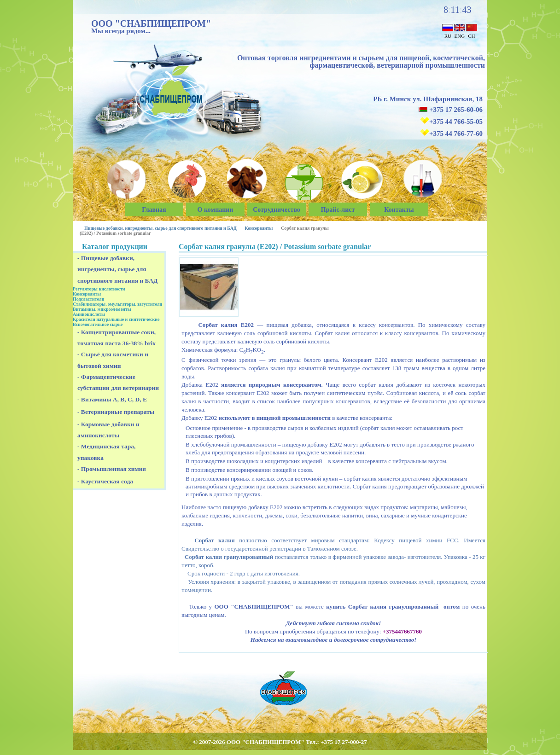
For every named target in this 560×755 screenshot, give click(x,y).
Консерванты (259, 228)
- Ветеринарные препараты (116, 412)
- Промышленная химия (112, 469)
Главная (154, 210)
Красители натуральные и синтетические (116, 319)
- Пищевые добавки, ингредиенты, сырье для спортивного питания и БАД (117, 269)
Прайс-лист (338, 210)
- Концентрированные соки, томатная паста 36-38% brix (117, 338)
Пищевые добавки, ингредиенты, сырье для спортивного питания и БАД (160, 228)
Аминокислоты (89, 314)
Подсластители (88, 299)
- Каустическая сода (105, 481)
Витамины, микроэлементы (102, 309)
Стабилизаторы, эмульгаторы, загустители (117, 304)
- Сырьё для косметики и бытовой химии (113, 360)
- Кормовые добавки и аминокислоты (108, 430)
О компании (216, 210)
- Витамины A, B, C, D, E (112, 399)
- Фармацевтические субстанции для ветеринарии (118, 382)
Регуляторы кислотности (99, 289)
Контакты (399, 210)
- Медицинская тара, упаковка (106, 452)
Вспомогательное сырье (98, 324)
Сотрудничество (277, 210)
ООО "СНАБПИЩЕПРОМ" (151, 23)
